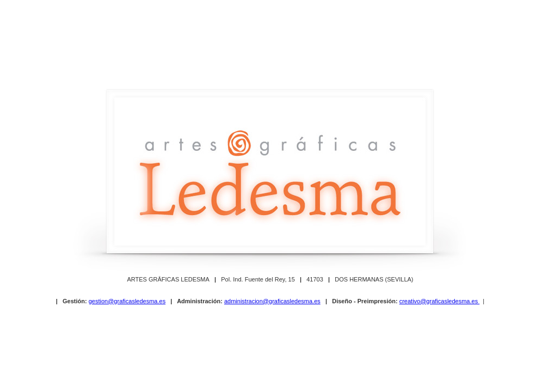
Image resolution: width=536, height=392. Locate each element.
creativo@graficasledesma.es (440, 301)
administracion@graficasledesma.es (272, 301)
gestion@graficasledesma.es (127, 301)
